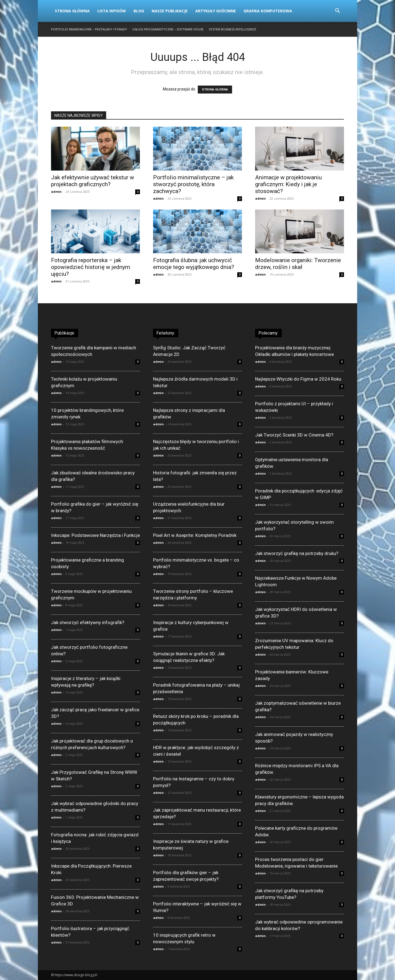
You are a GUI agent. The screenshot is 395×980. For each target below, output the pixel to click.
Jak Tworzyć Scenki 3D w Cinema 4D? (294, 435)
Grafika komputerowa (268, 11)
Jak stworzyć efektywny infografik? (88, 622)
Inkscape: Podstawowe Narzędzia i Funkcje (95, 535)
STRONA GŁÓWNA (215, 90)
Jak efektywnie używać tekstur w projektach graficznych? (93, 181)
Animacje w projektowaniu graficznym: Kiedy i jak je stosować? (288, 184)
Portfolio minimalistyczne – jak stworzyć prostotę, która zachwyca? (193, 184)
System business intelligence (232, 29)
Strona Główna (72, 11)
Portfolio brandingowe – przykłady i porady (89, 29)
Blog (139, 11)
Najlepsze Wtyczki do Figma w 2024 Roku (298, 379)
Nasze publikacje (170, 11)
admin (56, 192)
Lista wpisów (112, 11)
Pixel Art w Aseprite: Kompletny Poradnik (195, 535)
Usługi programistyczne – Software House (168, 29)
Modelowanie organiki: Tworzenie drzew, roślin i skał (298, 264)
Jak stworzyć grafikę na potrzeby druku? (297, 553)
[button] (337, 11)
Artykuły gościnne (216, 11)
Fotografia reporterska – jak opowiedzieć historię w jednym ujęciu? (91, 267)
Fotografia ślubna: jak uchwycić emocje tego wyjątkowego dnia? (194, 264)
